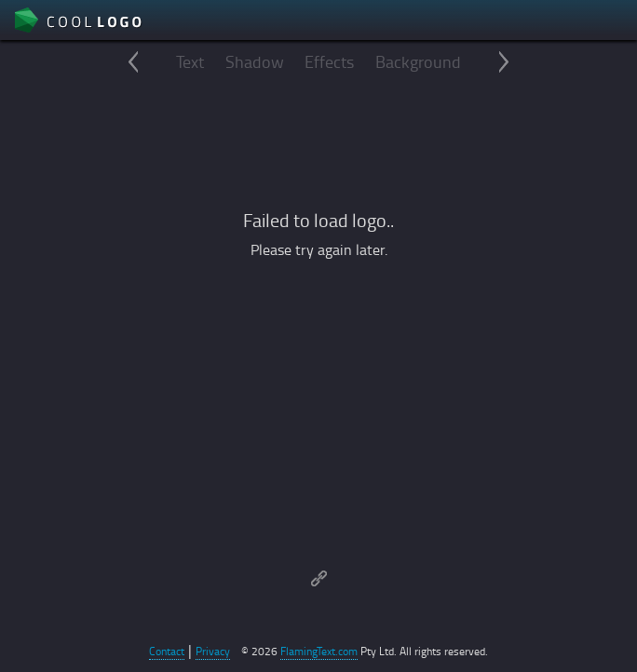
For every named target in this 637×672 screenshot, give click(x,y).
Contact (167, 651)
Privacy (213, 651)
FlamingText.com (319, 651)
